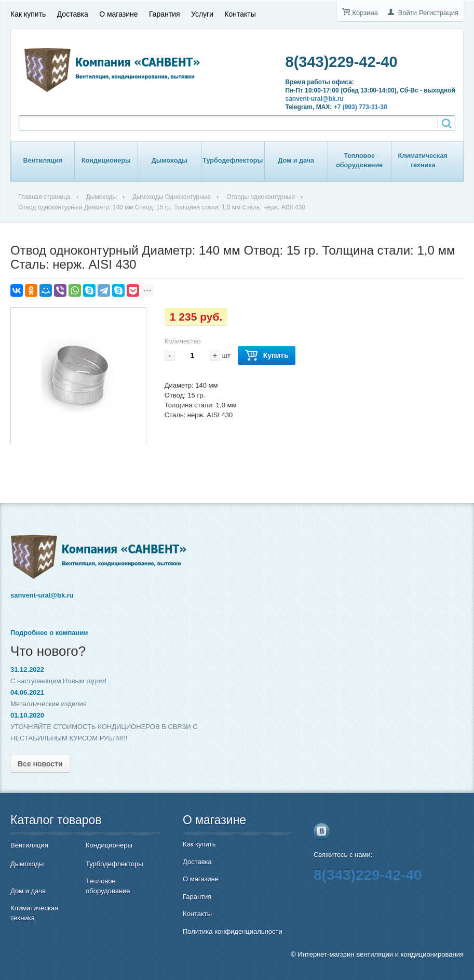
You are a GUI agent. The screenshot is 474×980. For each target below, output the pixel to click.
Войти (408, 13)
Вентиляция (43, 161)
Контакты (240, 14)
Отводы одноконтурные (261, 197)
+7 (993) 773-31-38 (361, 107)
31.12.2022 (27, 670)
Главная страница (44, 197)
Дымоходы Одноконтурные (172, 197)
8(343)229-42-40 (342, 62)
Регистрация (439, 13)
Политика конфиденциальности (233, 931)
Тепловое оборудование (359, 161)
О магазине (118, 14)
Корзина (365, 13)
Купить (267, 356)
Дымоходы (170, 161)
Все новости (40, 764)
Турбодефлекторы (233, 161)
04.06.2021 (27, 692)
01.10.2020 (27, 715)
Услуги (202, 14)
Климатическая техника (422, 161)
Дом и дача (296, 161)
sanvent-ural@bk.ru (315, 99)
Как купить (28, 14)
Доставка (73, 14)
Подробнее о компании (49, 633)
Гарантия (165, 14)
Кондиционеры (106, 161)
